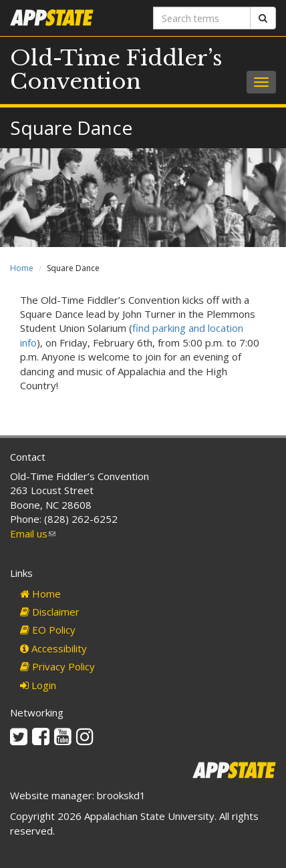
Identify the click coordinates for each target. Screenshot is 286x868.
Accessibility (53, 648)
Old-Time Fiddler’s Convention (116, 70)
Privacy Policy (57, 666)
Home (22, 268)
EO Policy (48, 630)
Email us (33, 533)
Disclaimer (50, 612)
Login (38, 685)
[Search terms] (202, 18)
